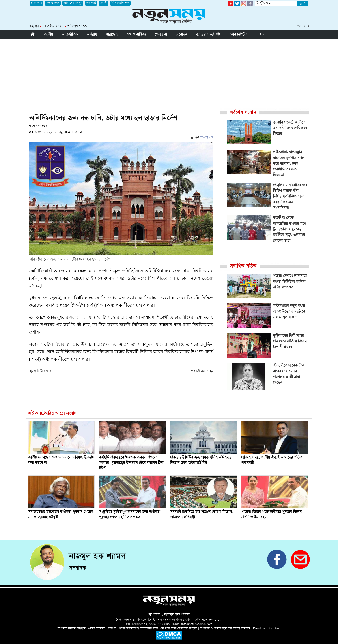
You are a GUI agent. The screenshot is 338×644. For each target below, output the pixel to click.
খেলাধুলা (161, 35)
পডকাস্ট (91, 3)
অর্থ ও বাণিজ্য (136, 35)
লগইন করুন (302, 26)
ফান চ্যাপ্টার (239, 35)
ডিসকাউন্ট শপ (120, 3)
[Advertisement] (169, 72)
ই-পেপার (36, 3)
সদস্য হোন (53, 3)
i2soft (277, 629)
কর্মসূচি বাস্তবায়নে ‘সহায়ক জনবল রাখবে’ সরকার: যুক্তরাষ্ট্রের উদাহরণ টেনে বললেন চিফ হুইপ (131, 463)
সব (260, 35)
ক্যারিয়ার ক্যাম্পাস (209, 35)
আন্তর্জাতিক (70, 35)
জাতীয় (48, 35)
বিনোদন (181, 35)
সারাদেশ (112, 35)
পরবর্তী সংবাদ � (202, 371)
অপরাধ (92, 35)
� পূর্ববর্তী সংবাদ (40, 371)
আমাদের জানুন (73, 3)
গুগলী (104, 3)
